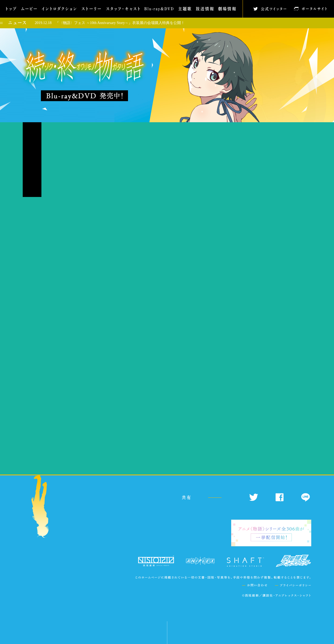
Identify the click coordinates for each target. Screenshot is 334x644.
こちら (95, 439)
